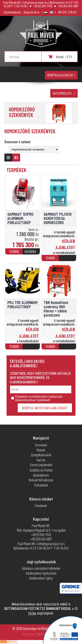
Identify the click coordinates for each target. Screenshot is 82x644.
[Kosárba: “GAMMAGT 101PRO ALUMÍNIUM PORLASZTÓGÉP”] (31, 253)
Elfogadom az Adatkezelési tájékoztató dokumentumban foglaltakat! (37, 398)
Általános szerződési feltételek (41, 568)
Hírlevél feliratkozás (41, 480)
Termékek (41, 445)
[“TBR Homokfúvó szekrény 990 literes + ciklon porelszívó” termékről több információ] (67, 348)
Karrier (41, 460)
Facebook (41, 505)
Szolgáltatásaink (41, 455)
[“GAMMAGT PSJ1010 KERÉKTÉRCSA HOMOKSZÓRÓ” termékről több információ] (67, 260)
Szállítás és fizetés (41, 470)
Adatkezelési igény (41, 578)
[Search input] (25, 57)
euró (72, 12)
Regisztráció (31, 12)
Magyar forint (62, 12)
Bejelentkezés (13, 12)
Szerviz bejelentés (41, 465)
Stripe (32, 613)
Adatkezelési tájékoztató (41, 573)
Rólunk (41, 450)
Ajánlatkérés (41, 475)
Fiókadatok (41, 485)
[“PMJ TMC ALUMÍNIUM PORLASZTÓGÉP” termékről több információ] (31, 348)
